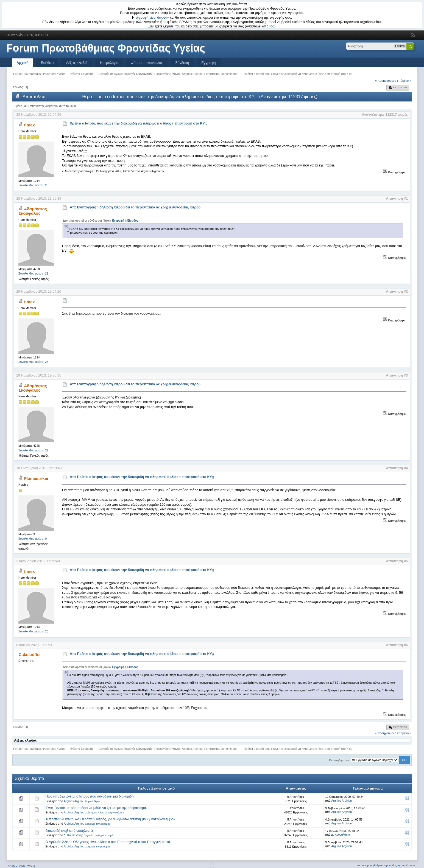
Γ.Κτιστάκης (212, 74)
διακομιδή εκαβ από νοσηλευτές (69, 831)
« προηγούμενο (386, 81)
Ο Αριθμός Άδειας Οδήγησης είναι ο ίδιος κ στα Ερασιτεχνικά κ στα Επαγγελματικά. (108, 842)
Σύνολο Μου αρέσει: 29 (33, 273)
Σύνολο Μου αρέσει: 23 (33, 185)
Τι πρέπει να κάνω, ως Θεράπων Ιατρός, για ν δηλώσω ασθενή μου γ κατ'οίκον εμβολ (110, 819)
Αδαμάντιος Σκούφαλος (33, 211)
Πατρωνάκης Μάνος (167, 74)
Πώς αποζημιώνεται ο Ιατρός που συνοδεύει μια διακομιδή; (90, 796)
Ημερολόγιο (109, 63)
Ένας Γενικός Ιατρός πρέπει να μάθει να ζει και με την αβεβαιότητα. (96, 808)
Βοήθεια (47, 63)
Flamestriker (36, 478)
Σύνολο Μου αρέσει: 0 (33, 539)
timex (30, 125)
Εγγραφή (208, 63)
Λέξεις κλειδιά (77, 63)
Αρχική (23, 63)
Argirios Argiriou (192, 74)
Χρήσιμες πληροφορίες (98, 824)
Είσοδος (133, 221)
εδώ (272, 26)
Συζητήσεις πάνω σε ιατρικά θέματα (105, 813)
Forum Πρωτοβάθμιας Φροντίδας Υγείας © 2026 (386, 865)
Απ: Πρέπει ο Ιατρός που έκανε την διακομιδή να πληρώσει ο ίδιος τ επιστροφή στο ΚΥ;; (142, 477)
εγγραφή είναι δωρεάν (152, 18)
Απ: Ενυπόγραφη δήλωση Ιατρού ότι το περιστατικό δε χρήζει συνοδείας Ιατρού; (136, 207)
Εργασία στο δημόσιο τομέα (99, 835)
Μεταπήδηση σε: (339, 760)
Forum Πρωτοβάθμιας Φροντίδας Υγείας (106, 48)
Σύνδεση (182, 63)
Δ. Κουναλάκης (73, 835)
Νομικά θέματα (93, 801)
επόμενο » (404, 81)
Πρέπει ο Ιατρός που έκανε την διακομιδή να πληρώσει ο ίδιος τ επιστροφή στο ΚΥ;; (138, 123)
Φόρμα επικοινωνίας (147, 63)
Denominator (229, 74)
